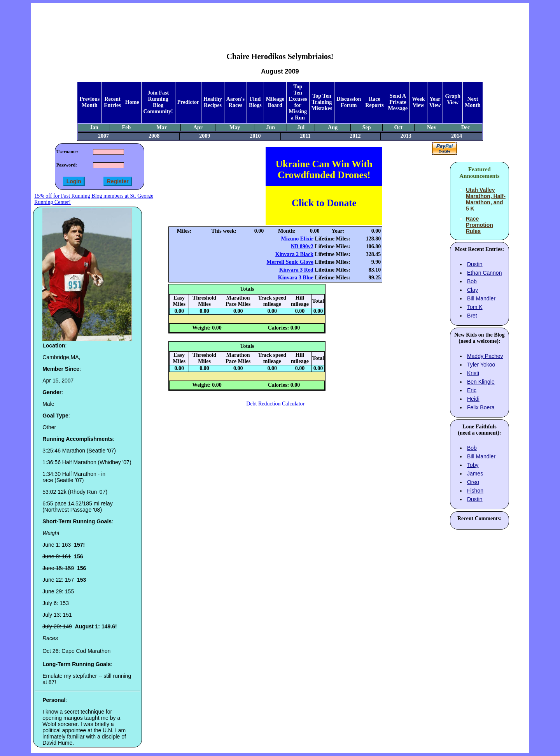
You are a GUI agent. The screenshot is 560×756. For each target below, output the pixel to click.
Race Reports (374, 102)
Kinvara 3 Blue (296, 278)
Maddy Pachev (485, 356)
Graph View (453, 99)
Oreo (473, 482)
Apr (198, 127)
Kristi (473, 373)
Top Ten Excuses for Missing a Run (298, 102)
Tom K (475, 307)
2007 (103, 136)
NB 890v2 (302, 246)
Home (132, 102)
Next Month (472, 102)
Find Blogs (255, 102)
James (475, 474)
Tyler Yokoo (481, 365)
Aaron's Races (235, 102)
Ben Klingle (481, 382)
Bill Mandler (481, 298)
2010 (255, 136)
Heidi (473, 399)
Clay (472, 290)
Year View (435, 102)
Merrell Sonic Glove (290, 262)
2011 (305, 136)
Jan (94, 127)
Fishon (475, 491)
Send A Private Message (398, 102)
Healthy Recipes (213, 102)
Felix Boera (481, 407)
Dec (466, 127)
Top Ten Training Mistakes (322, 102)
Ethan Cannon (485, 273)
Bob (472, 281)
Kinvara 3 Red (296, 270)
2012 (355, 136)
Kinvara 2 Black (294, 254)
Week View (418, 102)
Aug (333, 127)
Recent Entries (112, 102)
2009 (205, 136)
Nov (432, 127)
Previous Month (89, 102)
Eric (472, 390)
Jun (270, 127)
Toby (473, 465)
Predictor (188, 102)
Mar (161, 127)
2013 (406, 136)
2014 (457, 136)
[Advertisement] (280, 22)
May (235, 127)
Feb (127, 127)
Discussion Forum (349, 102)
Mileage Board (275, 102)
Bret (472, 316)
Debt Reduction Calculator (275, 404)
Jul (301, 127)
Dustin (475, 264)
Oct (398, 127)
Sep (367, 127)
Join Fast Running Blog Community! (158, 102)
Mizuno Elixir (297, 239)
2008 (154, 136)
